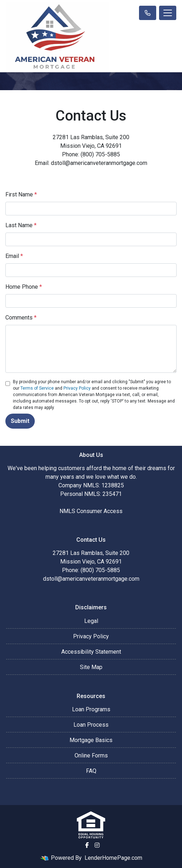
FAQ (91, 771)
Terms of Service (37, 388)
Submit (20, 421)
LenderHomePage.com (113, 858)
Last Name (21, 225)
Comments (21, 318)
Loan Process (91, 725)
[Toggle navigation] (168, 13)
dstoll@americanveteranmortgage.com (91, 579)
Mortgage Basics (91, 740)
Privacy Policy (77, 388)
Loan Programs (91, 709)
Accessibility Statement (91, 652)
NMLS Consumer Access (91, 511)
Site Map (91, 667)
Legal (91, 621)
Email (14, 256)
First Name (21, 194)
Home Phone (24, 287)
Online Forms (91, 755)
